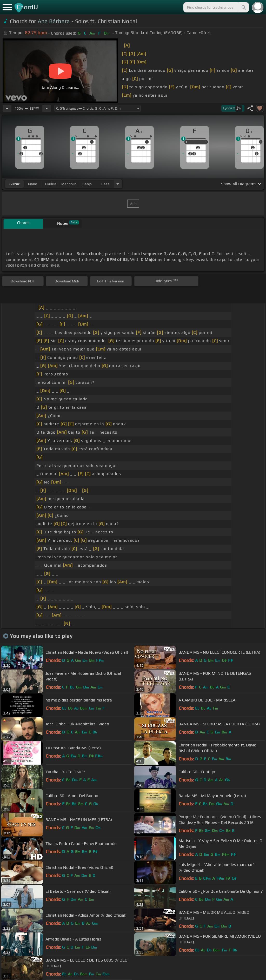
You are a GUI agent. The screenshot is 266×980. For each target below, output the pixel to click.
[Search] (243, 7)
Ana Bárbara (54, 21)
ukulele (51, 184)
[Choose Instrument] (118, 184)
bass (105, 184)
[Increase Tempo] (47, 108)
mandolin (69, 184)
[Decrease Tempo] (7, 108)
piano (33, 184)
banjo (87, 184)
